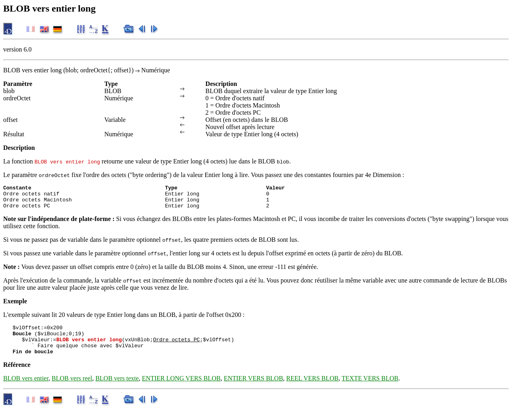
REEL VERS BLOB (313, 389)
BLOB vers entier (26, 389)
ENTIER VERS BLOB (253, 389)
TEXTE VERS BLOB (370, 389)
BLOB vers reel (72, 389)
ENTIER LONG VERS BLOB (181, 389)
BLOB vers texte (117, 389)
